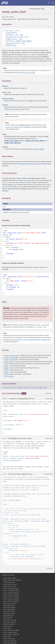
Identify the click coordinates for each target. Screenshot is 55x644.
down (7, 399)
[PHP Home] (5, 3)
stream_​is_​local (8, 626)
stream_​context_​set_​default (11, 595)
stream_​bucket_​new (9, 582)
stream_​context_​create (10, 586)
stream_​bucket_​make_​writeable (12, 580)
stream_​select (7, 637)
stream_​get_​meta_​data (10, 620)
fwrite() (32, 164)
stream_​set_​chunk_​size (10, 641)
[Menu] (53, 3)
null (22, 35)
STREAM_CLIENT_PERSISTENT (13, 143)
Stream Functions (8, 575)
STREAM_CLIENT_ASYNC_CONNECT (35, 141)
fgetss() (27, 164)
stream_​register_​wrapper (10, 632)
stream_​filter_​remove (9, 612)
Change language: (35, 9)
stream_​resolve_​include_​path (11, 635)
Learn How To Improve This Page (12, 388)
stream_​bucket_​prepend (10, 584)
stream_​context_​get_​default (11, 589)
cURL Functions (9, 376)
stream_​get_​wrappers (9, 624)
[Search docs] (49, 3)
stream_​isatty (7, 628)
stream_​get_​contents (9, 614)
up (3, 399)
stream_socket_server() (12, 355)
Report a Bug (43, 388)
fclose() (37, 164)
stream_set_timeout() (12, 127)
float (8, 39)
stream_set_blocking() (28, 73)
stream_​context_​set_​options (11, 599)
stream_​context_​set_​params (11, 601)
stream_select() (9, 362)
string (8, 33)
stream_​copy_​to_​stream (10, 603)
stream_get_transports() (14, 340)
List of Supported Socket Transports (37, 340)
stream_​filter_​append (9, 605)
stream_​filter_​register (9, 609)
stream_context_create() (36, 149)
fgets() (22, 164)
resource (10, 43)
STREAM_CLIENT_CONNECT (24, 41)
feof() (45, 164)
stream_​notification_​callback (11, 630)
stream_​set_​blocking (9, 639)
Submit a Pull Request (30, 388)
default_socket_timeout (17, 109)
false (14, 45)
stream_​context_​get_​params (11, 593)
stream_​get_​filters (8, 616)
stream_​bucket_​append (10, 578)
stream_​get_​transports (9, 622)
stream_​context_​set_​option (11, 597)
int (7, 35)
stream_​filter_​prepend (9, 607)
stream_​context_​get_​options (11, 591)
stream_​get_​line (8, 618)
